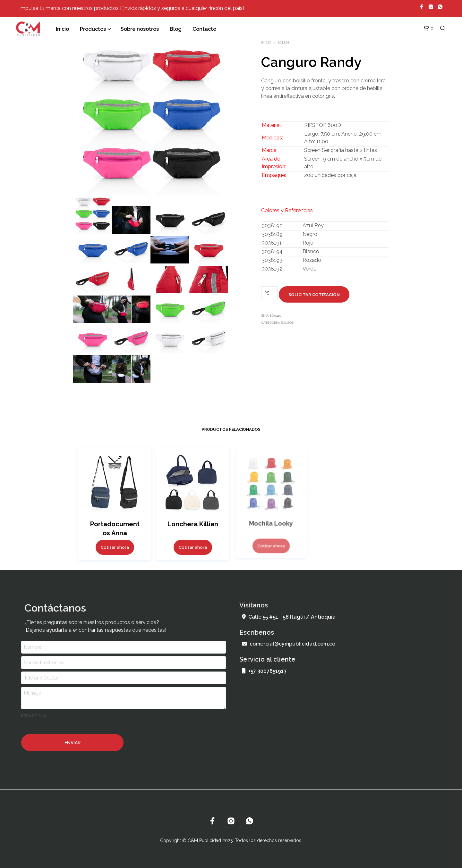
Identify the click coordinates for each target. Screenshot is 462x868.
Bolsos (283, 42)
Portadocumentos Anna (115, 528)
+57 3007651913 (264, 671)
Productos (93, 29)
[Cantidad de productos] (269, 293)
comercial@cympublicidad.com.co (289, 644)
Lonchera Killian (193, 523)
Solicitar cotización (314, 295)
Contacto (204, 29)
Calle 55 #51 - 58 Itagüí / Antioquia (289, 617)
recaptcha (34, 716)
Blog (176, 29)
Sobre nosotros (140, 29)
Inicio (62, 29)
